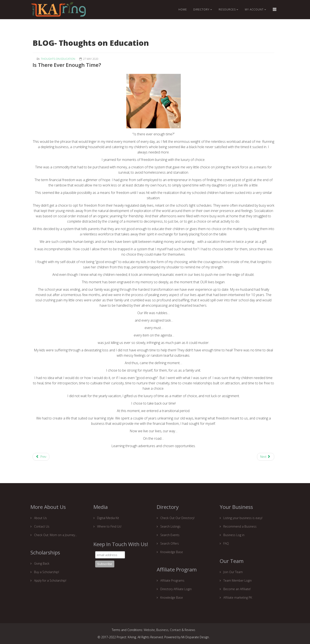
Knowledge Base (171, 552)
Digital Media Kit (108, 518)
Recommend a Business (240, 526)
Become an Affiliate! (237, 589)
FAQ (226, 543)
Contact (175, 630)
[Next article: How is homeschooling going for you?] (266, 457)
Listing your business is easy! (242, 518)
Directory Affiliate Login (176, 589)
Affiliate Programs (172, 580)
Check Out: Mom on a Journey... (55, 535)
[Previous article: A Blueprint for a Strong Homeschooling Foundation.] (41, 457)
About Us (40, 518)
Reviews (190, 630)
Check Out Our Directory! (177, 518)
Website (149, 630)
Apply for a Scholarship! (50, 580)
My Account (254, 9)
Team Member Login (237, 580)
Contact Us (41, 526)
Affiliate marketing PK (237, 597)
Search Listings (170, 526)
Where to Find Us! (109, 526)
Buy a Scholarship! (46, 572)
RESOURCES (227, 9)
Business (162, 630)
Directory (201, 9)
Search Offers (169, 543)
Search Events (169, 535)
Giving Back (41, 563)
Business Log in (233, 535)
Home (183, 9)
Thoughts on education (58, 59)
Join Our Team (233, 572)
